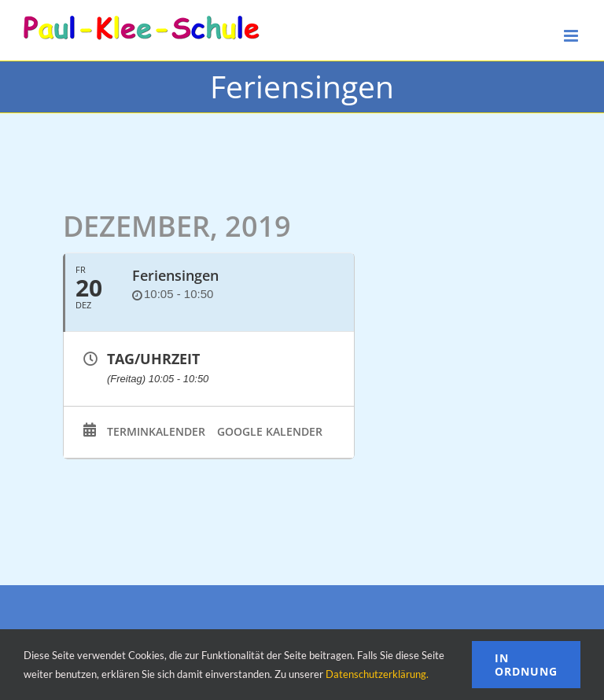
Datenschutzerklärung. (377, 674)
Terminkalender (156, 432)
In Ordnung (526, 665)
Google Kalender (270, 432)
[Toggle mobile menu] (572, 36)
